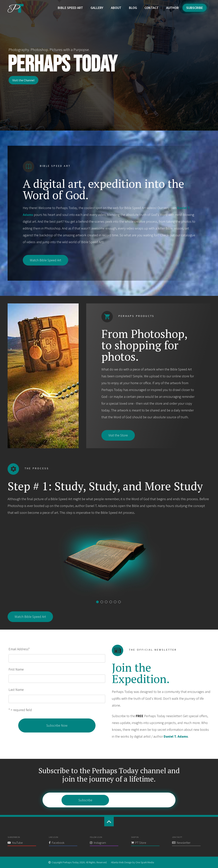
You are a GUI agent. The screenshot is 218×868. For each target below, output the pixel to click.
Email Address (19, 649)
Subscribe (195, 8)
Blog (133, 8)
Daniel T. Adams (176, 736)
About (116, 8)
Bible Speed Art (70, 8)
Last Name (16, 690)
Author (172, 8)
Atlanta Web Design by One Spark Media (132, 862)
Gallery (97, 8)
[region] (109, 65)
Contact (152, 8)
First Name (16, 669)
